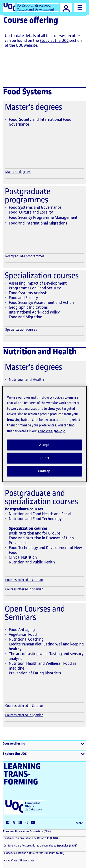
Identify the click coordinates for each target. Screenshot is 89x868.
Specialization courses (21, 330)
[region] (44, 434)
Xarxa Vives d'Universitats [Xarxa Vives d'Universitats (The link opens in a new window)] (19, 861)
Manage (44, 471)
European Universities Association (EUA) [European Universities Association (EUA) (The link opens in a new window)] (27, 831)
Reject (44, 458)
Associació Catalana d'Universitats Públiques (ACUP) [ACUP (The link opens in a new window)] (34, 853)
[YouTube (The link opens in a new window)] (34, 823)
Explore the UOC (15, 754)
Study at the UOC (54, 41)
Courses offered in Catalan (24, 580)
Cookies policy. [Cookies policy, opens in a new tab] (52, 431)
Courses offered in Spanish (24, 589)
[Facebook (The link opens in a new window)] (9, 823)
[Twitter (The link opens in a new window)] (15, 823)
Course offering (14, 744)
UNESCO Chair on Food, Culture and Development (35, 7)
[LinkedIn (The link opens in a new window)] (21, 823)
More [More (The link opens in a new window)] (79, 823)
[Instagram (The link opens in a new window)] (27, 823)
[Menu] (80, 8)
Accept (44, 445)
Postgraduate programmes (25, 256)
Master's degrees (18, 172)
